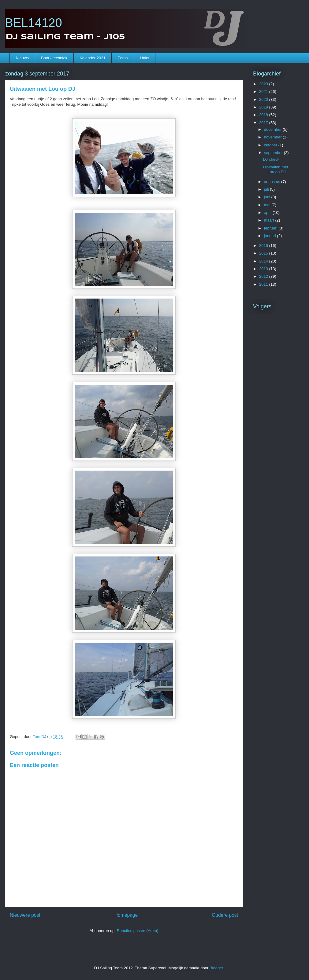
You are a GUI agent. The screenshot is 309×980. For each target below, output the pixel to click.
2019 (264, 107)
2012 (264, 276)
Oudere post (225, 915)
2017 (264, 123)
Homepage (126, 915)
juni (268, 197)
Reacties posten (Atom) (138, 931)
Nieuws (22, 58)
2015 (264, 253)
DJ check (271, 159)
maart (270, 220)
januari (271, 236)
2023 (264, 84)
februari (271, 228)
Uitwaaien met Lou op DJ (275, 169)
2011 (264, 284)
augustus (273, 182)
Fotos (123, 58)
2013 (264, 269)
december (273, 129)
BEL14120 (34, 23)
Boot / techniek (54, 58)
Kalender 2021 (93, 58)
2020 (264, 99)
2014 (264, 261)
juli (267, 189)
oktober (271, 145)
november (273, 137)
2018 (264, 115)
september (274, 153)
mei (268, 205)
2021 (264, 92)
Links (144, 58)
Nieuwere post (25, 915)
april (268, 213)
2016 (264, 246)
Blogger (216, 968)
